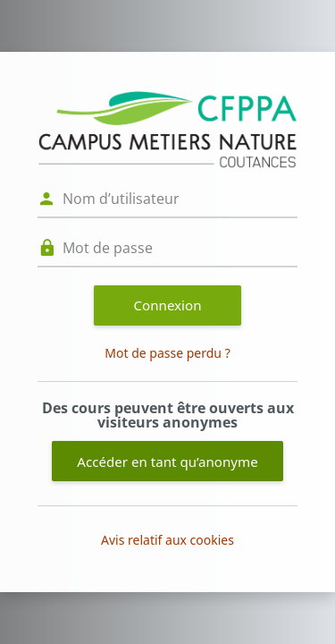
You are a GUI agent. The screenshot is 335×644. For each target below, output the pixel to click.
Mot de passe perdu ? (167, 353)
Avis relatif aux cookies (167, 540)
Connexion (168, 305)
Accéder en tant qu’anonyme (167, 462)
